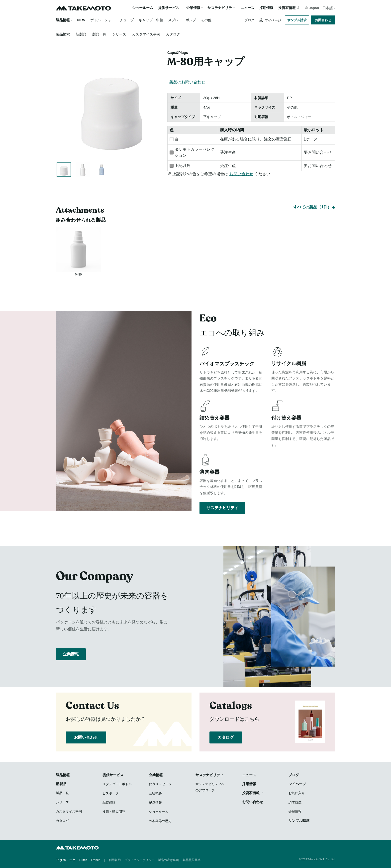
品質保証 (109, 803)
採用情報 (266, 8)
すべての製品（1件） (312, 201)
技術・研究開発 (114, 812)
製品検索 (63, 34)
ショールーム (143, 8)
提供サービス (113, 776)
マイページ (272, 20)
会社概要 (155, 794)
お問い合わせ (241, 174)
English (61, 861)
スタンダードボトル (117, 785)
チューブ (127, 20)
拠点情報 (155, 803)
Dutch (83, 861)
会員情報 (295, 812)
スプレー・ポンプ (182, 20)
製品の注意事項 (168, 861)
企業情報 (71, 659)
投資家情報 (287, 8)
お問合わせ (323, 20)
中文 (73, 861)
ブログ (249, 20)
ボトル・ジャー (102, 20)
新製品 (81, 34)
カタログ (173, 34)
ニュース (247, 8)
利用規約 (115, 861)
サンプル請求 (297, 20)
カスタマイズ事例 (146, 34)
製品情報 (63, 20)
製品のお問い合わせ (187, 82)
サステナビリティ (221, 8)
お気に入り (297, 794)
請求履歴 (295, 803)
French (96, 861)
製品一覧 (99, 34)
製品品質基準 (192, 861)
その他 (206, 20)
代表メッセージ (160, 785)
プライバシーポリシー (139, 861)
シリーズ (119, 34)
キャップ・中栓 (151, 20)
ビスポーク (111, 794)
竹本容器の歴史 (160, 822)
